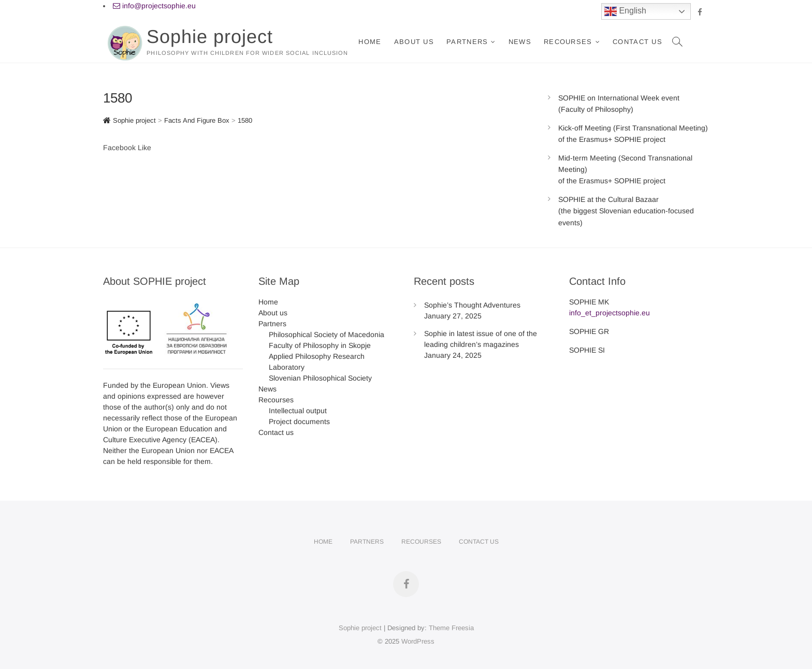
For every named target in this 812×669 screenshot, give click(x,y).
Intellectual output (298, 411)
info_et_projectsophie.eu (610, 313)
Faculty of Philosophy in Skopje (320, 345)
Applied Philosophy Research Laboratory (317, 362)
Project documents (299, 421)
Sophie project (210, 37)
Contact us (637, 42)
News (520, 42)
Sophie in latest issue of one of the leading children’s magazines (481, 339)
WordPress (418, 641)
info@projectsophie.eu (154, 6)
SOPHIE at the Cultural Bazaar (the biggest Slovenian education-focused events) (626, 211)
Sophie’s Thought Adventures (472, 305)
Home (370, 42)
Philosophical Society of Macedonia (327, 334)
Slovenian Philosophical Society (320, 378)
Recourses (568, 42)
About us (414, 42)
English (625, 11)
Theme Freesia (451, 628)
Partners (467, 42)
